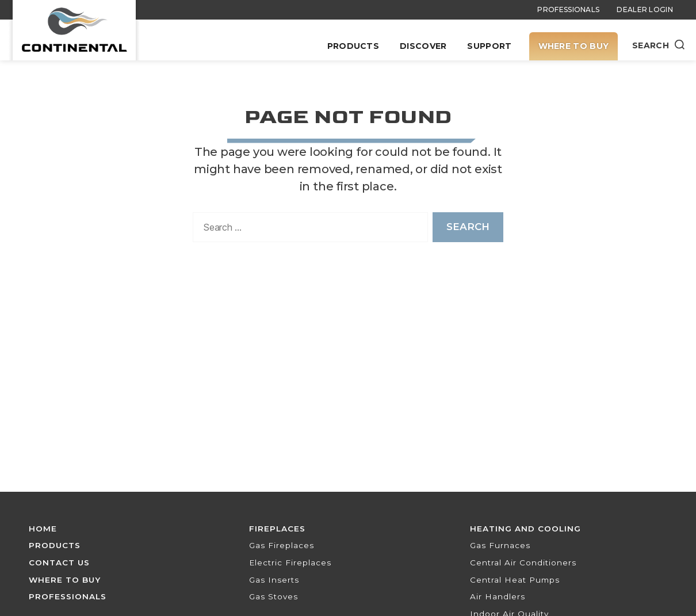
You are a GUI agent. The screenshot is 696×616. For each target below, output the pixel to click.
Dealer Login (645, 9)
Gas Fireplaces (282, 545)
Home (43, 529)
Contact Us (59, 563)
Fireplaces (277, 529)
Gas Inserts (274, 580)
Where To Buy (574, 46)
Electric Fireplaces (290, 563)
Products (353, 46)
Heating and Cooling (525, 529)
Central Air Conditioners (523, 563)
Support (489, 46)
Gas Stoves (274, 596)
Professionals (568, 9)
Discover (423, 46)
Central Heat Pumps (515, 580)
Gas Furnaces (500, 545)
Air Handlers (498, 596)
